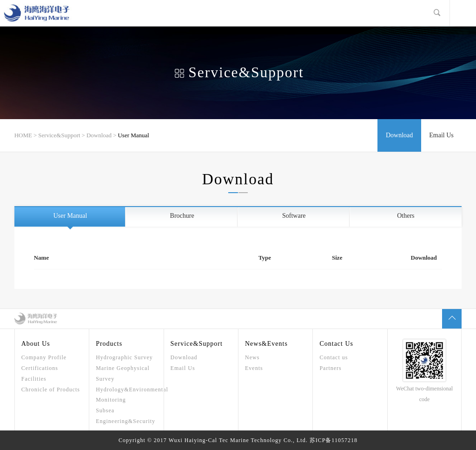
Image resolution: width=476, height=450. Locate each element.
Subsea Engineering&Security (126, 416)
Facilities (34, 379)
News (252, 357)
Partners (330, 368)
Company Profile (44, 357)
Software (294, 216)
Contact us (334, 357)
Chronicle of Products (51, 390)
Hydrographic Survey (124, 357)
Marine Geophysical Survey (123, 373)
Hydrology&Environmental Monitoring (126, 395)
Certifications (40, 368)
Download (99, 135)
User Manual (133, 135)
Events (254, 368)
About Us (36, 344)
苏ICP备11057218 (334, 440)
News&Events (266, 344)
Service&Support (59, 135)
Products (109, 344)
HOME (23, 135)
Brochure (182, 216)
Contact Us (336, 344)
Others (406, 216)
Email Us (441, 135)
